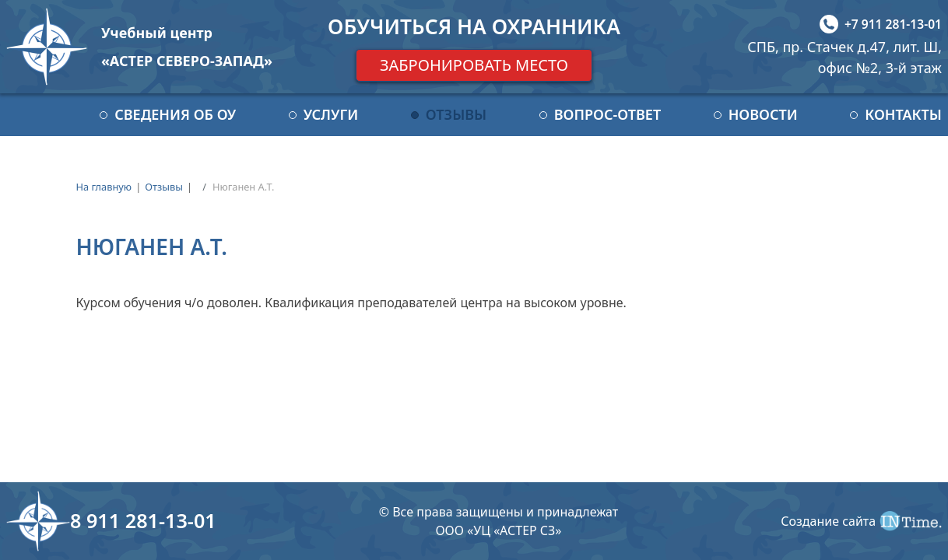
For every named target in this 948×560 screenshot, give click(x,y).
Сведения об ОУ (175, 114)
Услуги (331, 114)
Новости (763, 114)
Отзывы (456, 114)
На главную (104, 187)
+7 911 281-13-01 (893, 24)
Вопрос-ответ (607, 114)
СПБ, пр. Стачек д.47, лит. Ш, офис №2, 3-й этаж (844, 57)
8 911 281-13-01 (143, 520)
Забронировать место (474, 65)
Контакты (903, 114)
